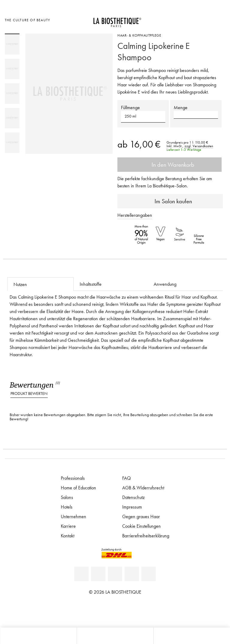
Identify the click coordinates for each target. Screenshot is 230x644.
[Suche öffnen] (192, 636)
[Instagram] (132, 574)
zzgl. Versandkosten (199, 146)
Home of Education (78, 487)
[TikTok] (149, 574)
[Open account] (204, 19)
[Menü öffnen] (115, 636)
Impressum (132, 507)
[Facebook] (98, 574)
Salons (67, 497)
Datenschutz (133, 497)
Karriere (68, 526)
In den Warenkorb (170, 165)
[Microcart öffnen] (219, 19)
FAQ (127, 478)
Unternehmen (74, 516)
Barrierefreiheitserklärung (146, 535)
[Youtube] (115, 574)
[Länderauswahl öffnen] (189, 19)
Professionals (73, 478)
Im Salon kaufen (170, 201)
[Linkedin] (81, 574)
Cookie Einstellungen (142, 526)
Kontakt (68, 535)
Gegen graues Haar (141, 516)
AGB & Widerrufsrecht (143, 487)
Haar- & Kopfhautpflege (139, 35)
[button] (143, 116)
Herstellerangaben (135, 215)
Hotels (67, 507)
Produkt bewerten (29, 394)
